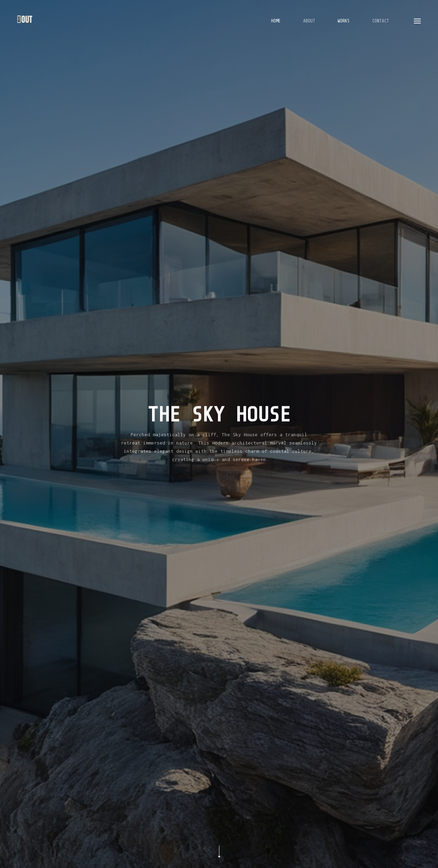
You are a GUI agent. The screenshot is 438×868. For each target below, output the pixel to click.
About (309, 21)
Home (276, 21)
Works (344, 21)
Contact (381, 21)
